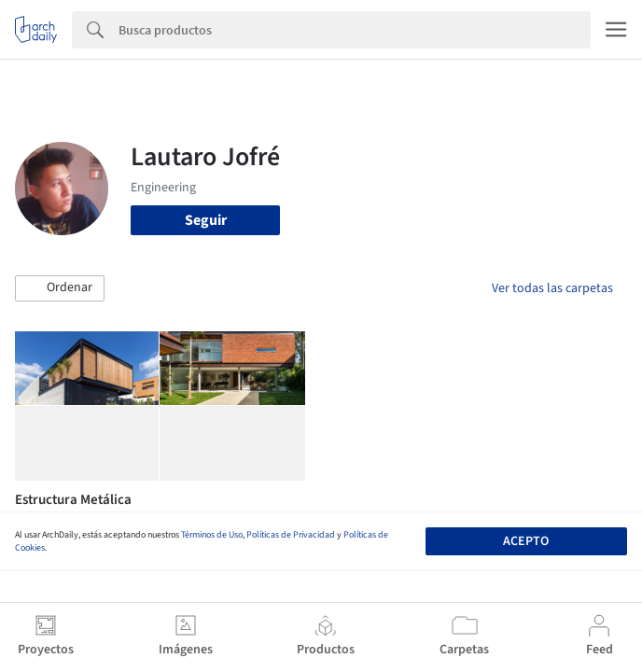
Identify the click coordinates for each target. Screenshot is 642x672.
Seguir (206, 220)
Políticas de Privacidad (291, 535)
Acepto (526, 541)
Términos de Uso (212, 535)
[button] (60, 288)
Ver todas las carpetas (552, 288)
